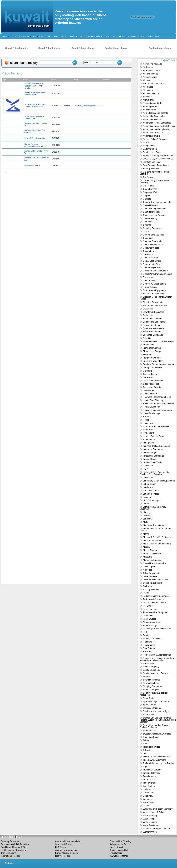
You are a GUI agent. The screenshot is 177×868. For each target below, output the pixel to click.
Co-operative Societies (153, 235)
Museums (147, 557)
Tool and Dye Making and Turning (158, 763)
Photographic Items (152, 622)
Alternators (148, 87)
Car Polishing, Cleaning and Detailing (154, 181)
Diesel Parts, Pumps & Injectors (158, 274)
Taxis (145, 744)
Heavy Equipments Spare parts (157, 410)
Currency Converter (10, 841)
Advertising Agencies (153, 64)
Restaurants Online (136, 36)
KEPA (146, 469)
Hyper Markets (150, 440)
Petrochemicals (150, 609)
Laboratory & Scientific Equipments (159, 481)
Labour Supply (150, 484)
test (145, 753)
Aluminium (148, 90)
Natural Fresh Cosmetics (154, 563)
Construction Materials (153, 245)
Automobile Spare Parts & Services (159, 126)
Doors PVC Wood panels (154, 284)
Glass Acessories (151, 384)
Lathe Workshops (151, 491)
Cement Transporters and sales (157, 202)
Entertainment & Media (154, 328)
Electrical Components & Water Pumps (156, 298)
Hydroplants (149, 433)
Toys (145, 767)
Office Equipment (151, 573)
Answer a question (77, 36)
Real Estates (149, 648)
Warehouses (149, 802)
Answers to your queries (66, 850)
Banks (146, 142)
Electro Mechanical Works (155, 306)
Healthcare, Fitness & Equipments (159, 404)
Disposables (149, 277)
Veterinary (148, 799)
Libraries (147, 504)
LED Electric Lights (152, 500)
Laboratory (148, 478)
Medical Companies (152, 540)
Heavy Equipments (152, 407)
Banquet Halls (149, 146)
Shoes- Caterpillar (151, 690)
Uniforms (147, 789)
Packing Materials (151, 590)
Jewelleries (148, 466)
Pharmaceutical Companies (156, 612)
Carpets (147, 196)
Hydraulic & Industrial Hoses (156, 426)
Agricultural (148, 67)
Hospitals (147, 417)
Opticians (147, 586)
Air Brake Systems (152, 71)
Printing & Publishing (153, 639)
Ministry (147, 547)
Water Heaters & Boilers (154, 812)
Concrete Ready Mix (152, 241)
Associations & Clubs (153, 103)
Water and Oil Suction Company (158, 809)
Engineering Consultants (154, 322)
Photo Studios (149, 619)
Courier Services (151, 258)
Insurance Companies (153, 449)
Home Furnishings (151, 413)
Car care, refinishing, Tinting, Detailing (154, 173)
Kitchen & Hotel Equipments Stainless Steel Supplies (154, 473)
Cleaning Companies (153, 228)
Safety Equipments (152, 670)
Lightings (147, 512)
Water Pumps (149, 819)
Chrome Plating (150, 218)
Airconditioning (150, 77)
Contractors (148, 251)
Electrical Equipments (153, 302)
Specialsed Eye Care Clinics (156, 701)
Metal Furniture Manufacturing (157, 544)
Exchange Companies (153, 335)
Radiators (147, 642)
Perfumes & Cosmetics (154, 599)
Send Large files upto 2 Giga (14, 847)
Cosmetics (148, 254)
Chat (41, 36)
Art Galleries (149, 100)
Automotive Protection (153, 133)
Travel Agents (149, 776)
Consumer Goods (151, 248)
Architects (148, 97)
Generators (148, 377)
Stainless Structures (152, 708)
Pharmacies (148, 616)
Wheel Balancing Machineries (157, 829)
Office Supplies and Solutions (157, 580)
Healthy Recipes (63, 856)
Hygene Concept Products (155, 436)
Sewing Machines (151, 683)
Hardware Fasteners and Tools (157, 397)
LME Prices (60, 847)
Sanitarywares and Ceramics (156, 673)
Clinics (146, 232)
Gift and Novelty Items (153, 381)
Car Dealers (149, 177)
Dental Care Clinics (152, 261)
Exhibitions (148, 338)
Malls (145, 522)
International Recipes (11, 856)
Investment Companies (154, 456)
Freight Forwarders (152, 358)
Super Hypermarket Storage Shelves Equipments (154, 726)
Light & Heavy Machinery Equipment (153, 508)
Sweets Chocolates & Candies (157, 734)
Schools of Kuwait (63, 844)
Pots (145, 632)
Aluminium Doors (151, 93)
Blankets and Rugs (152, 162)
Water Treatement (151, 825)
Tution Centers (150, 783)
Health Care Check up (153, 400)
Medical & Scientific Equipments (158, 537)
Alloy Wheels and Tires (154, 84)
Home (4, 36)
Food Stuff (148, 355)
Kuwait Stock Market (119, 856)
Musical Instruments (152, 560)
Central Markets (150, 205)
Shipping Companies (153, 686)
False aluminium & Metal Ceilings (158, 341)
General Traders (151, 374)
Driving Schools (150, 287)
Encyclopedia (116, 853)
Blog (34, 36)
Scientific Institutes (152, 680)
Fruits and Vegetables (153, 361)
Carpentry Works (151, 192)
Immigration (148, 443)
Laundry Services (151, 494)
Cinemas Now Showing (120, 841)
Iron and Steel (149, 459)
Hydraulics (148, 430)
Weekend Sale (119, 36)
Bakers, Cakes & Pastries (155, 139)
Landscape (148, 487)
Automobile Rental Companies (157, 123)
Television (148, 750)
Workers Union (150, 832)
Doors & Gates (150, 281)
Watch (146, 806)
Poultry (146, 635)
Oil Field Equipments (153, 583)
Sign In (13, 36)
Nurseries (147, 570)
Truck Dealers (149, 780)
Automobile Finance (152, 120)
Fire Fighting (149, 345)
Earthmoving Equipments (155, 290)
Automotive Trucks (152, 136)
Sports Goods (149, 705)
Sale (107, 36)
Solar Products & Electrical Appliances (154, 694)
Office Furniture (150, 576)
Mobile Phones (150, 550)
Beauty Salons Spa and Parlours (158, 156)
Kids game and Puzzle (120, 844)
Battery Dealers (150, 149)
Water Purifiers (150, 822)
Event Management (152, 332)
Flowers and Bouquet (153, 351)
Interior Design (150, 453)
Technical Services (152, 747)
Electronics (148, 309)
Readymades (149, 645)
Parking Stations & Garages (156, 596)
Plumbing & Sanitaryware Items (157, 629)
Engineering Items (151, 325)
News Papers (149, 567)
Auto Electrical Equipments (155, 113)
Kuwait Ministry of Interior (67, 853)
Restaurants (149, 663)
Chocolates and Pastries (154, 215)
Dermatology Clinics (152, 267)
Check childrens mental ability (69, 841)
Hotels (146, 420)
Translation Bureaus (152, 770)
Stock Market (149, 715)
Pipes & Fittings (150, 625)
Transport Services (152, 773)
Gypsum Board (150, 394)
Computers (148, 238)
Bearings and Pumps (153, 152)
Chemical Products (152, 212)
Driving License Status (120, 850)
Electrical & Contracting (154, 294)
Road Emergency (151, 667)
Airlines (146, 80)
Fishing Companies (152, 348)
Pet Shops (148, 606)
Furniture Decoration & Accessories (159, 364)
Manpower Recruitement (154, 525)
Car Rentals (148, 186)
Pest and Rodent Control (154, 603)
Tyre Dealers (149, 786)
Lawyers (147, 497)
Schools (147, 677)
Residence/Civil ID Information (15, 844)
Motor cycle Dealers (152, 554)
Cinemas (147, 225)
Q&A (48, 36)
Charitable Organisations (154, 209)
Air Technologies (151, 74)
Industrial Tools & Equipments (157, 446)
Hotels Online (154, 36)
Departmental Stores (153, 264)
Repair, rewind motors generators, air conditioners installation (157, 659)
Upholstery (148, 796)
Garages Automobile (152, 368)
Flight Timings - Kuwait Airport (15, 850)
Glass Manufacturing (153, 387)
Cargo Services (150, 189)
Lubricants (148, 519)
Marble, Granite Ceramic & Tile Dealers (155, 530)
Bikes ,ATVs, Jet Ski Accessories (158, 159)
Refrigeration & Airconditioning (157, 655)
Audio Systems (150, 106)
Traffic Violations (8, 853)
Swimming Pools (151, 737)
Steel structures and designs (156, 711)
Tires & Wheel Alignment (154, 760)
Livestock (147, 516)
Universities (148, 793)
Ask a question (60, 36)
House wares (149, 423)
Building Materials (151, 169)
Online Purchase (95, 36)
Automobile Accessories (154, 116)
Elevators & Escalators (153, 312)
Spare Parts (148, 698)
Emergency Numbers (153, 319)
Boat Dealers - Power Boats (156, 165)
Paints (146, 593)
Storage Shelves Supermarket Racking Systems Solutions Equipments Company (158, 720)
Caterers (147, 199)
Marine (146, 534)
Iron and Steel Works (153, 462)
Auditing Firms (150, 110)
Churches (147, 222)
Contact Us (24, 36)
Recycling (147, 652)
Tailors (146, 740)
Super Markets (150, 731)
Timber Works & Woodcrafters (157, 757)
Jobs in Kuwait (116, 847)
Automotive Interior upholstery (157, 129)
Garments (148, 371)
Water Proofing (150, 816)
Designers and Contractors (155, 271)
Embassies (148, 315)
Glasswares (148, 390)
